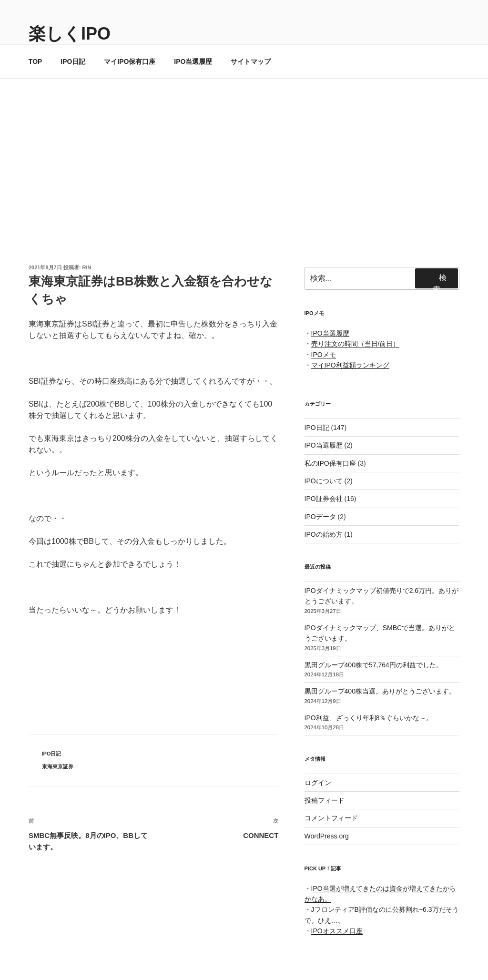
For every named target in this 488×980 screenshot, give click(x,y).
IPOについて (324, 481)
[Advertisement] (244, 150)
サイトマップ (251, 61)
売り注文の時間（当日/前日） (356, 344)
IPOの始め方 (324, 534)
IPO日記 (73, 61)
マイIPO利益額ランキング (350, 365)
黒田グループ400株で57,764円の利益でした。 (374, 665)
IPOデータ (320, 517)
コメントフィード (331, 818)
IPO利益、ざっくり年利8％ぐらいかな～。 (369, 718)
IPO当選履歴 (193, 61)
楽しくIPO (70, 34)
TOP (36, 61)
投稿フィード (325, 800)
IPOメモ (324, 355)
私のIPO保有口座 (330, 463)
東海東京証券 (58, 766)
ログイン (318, 783)
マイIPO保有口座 (130, 61)
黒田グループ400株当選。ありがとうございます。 (380, 691)
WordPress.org (327, 836)
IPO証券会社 (324, 499)
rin (87, 267)
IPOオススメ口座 (337, 931)
